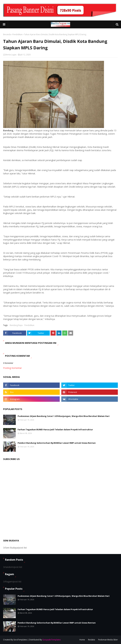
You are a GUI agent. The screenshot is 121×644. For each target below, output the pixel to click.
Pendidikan (17, 34)
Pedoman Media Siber (108, 640)
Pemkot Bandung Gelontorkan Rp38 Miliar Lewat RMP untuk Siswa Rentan (57, 443)
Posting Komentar (12, 368)
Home (82, 640)
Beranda (7, 34)
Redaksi (92, 640)
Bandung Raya (16, 325)
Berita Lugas (11, 55)
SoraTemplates (20, 640)
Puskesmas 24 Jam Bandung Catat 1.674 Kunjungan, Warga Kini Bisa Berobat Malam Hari (64, 416)
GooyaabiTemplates (52, 640)
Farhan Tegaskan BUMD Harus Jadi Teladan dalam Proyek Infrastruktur (55, 429)
